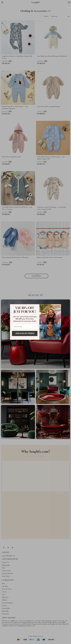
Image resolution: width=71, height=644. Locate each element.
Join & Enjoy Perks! (25, 333)
